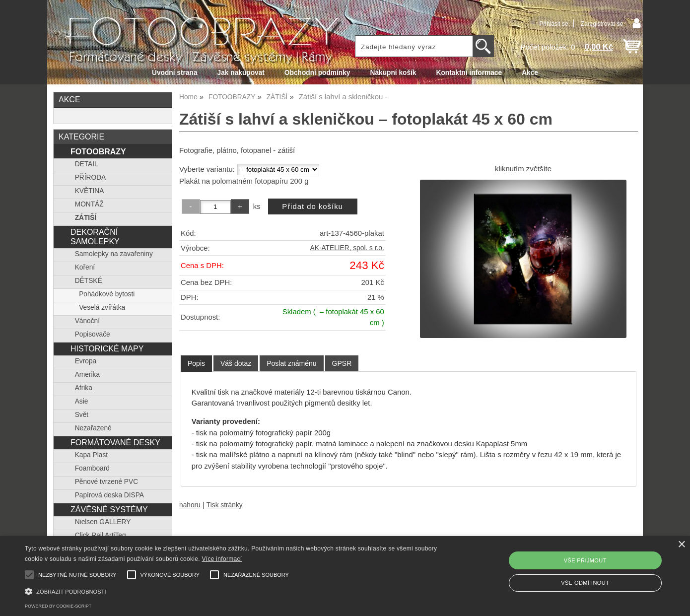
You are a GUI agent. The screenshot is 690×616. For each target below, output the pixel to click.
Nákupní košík (393, 73)
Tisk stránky (225, 505)
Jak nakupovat (241, 73)
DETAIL (87, 164)
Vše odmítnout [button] (585, 583)
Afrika (84, 388)
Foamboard (92, 468)
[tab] (196, 364)
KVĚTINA (90, 191)
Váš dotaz (236, 363)
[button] (233, 590)
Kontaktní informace (469, 73)
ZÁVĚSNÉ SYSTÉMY (109, 509)
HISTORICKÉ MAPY (107, 348)
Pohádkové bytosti (107, 294)
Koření (85, 267)
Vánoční (87, 321)
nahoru (190, 505)
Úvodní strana (174, 73)
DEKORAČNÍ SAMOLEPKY (95, 237)
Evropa (86, 361)
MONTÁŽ (89, 204)
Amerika (87, 375)
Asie (82, 401)
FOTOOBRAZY (98, 151)
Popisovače (93, 334)
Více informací (222, 559)
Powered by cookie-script (58, 606)
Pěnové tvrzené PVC (106, 482)
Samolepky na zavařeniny (114, 254)
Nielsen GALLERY (103, 522)
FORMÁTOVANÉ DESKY (115, 442)
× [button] (681, 545)
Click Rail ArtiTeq (101, 535)
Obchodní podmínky (317, 73)
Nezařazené (93, 428)
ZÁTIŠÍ (86, 218)
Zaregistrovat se (602, 24)
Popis (196, 363)
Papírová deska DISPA (109, 495)
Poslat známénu (291, 363)
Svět (82, 415)
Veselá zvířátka (102, 308)
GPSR (342, 363)
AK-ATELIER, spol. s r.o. (347, 248)
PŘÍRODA (91, 177)
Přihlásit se (553, 24)
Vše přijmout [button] (585, 560)
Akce (530, 73)
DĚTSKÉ (89, 281)
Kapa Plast (91, 455)
